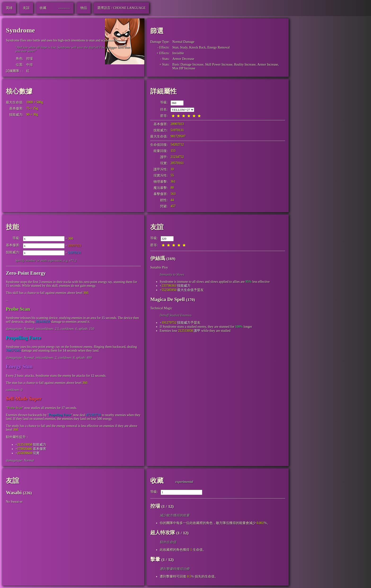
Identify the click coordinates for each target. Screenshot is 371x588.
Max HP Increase (184, 68)
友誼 (157, 227)
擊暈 (155, 559)
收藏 (157, 481)
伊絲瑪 (158, 258)
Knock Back (198, 47)
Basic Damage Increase (188, 65)
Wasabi (14, 493)
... (7, 300)
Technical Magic (161, 308)
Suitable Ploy (159, 267)
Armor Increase (267, 65)
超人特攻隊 (163, 533)
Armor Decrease (183, 59)
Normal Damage (183, 42)
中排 (30, 65)
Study (184, 47)
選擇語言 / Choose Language (121, 8)
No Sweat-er (14, 502)
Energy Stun (19, 367)
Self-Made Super (24, 399)
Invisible (178, 53)
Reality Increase (245, 65)
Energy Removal (219, 47)
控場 (30, 59)
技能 (13, 227)
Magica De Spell (168, 299)
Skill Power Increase (219, 65)
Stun (176, 47)
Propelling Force (24, 338)
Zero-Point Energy (26, 273)
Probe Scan (18, 309)
